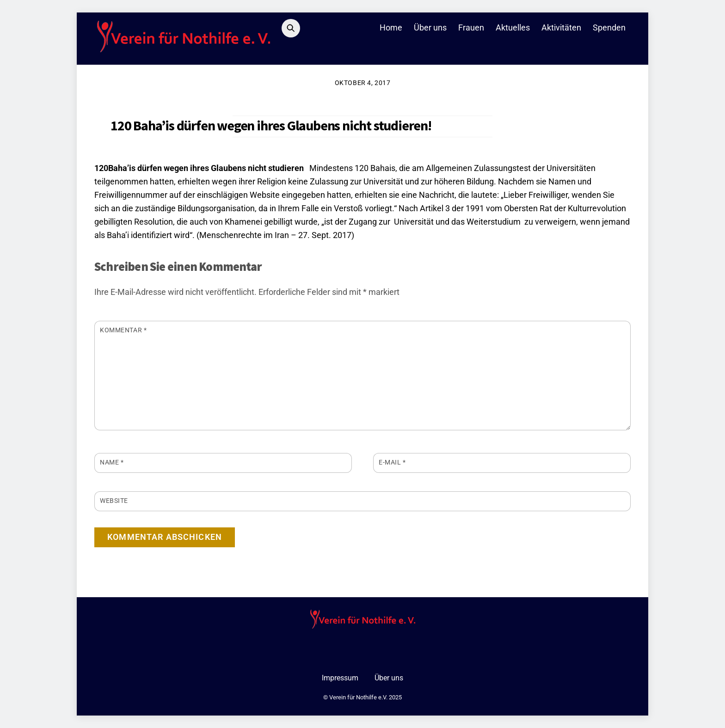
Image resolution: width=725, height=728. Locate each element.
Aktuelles (513, 28)
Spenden (609, 28)
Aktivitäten (561, 28)
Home (391, 28)
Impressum (340, 678)
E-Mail (392, 462)
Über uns (430, 28)
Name (112, 462)
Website (114, 501)
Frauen (471, 28)
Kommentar (123, 330)
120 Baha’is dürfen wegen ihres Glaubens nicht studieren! (271, 125)
